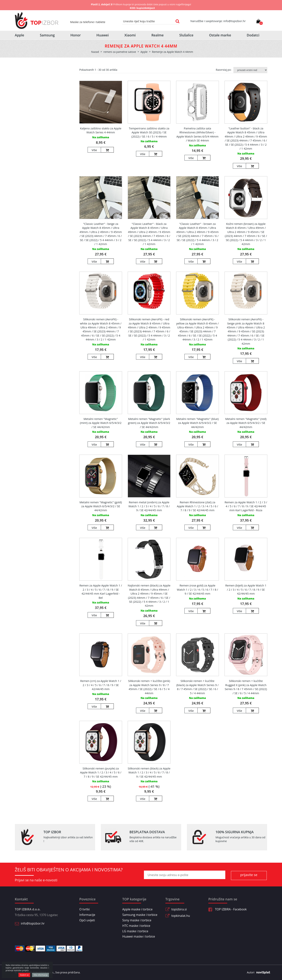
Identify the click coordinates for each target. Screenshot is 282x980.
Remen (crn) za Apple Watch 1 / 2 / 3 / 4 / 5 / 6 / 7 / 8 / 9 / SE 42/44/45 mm (101, 685)
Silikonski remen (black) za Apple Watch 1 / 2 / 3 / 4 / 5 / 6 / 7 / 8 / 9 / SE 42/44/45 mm (149, 772)
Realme (158, 35)
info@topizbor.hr (33, 923)
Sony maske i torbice (137, 920)
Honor (76, 35)
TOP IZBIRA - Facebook (227, 909)
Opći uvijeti (87, 920)
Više (94, 150)
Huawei (103, 35)
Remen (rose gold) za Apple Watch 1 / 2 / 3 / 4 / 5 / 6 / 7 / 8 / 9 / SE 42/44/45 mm (198, 589)
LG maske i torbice (135, 931)
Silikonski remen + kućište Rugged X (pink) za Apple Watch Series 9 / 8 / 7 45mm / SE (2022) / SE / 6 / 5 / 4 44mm (246, 687)
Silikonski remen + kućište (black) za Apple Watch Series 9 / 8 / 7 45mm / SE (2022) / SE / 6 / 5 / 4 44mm (197, 687)
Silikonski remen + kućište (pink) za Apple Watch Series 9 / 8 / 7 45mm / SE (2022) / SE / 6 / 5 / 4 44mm (149, 687)
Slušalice (186, 35)
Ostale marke (220, 35)
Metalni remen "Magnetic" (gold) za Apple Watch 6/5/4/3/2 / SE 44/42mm (101, 506)
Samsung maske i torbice (140, 915)
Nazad (95, 52)
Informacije (87, 915)
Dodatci (253, 35)
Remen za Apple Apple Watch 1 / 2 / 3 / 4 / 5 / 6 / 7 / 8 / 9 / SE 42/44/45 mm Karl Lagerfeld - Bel (101, 591)
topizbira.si (179, 909)
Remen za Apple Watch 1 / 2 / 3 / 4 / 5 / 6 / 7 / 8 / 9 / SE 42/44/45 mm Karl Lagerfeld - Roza (246, 506)
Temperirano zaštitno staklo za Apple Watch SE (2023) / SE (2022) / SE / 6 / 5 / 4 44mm (149, 132)
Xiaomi (130, 35)
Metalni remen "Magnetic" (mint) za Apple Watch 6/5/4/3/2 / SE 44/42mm (101, 423)
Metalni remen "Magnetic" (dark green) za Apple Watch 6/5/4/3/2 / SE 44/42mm (149, 423)
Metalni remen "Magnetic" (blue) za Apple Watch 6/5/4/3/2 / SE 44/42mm (197, 423)
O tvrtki (84, 909)
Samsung (47, 35)
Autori (257, 972)
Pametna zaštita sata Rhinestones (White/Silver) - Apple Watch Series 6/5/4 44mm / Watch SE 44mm (198, 134)
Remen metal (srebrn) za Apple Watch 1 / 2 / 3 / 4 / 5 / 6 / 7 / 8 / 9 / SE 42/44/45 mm (149, 506)
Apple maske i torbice (137, 909)
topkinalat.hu (181, 916)
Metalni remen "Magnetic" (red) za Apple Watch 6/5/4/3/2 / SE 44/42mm (246, 423)
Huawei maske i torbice (139, 936)
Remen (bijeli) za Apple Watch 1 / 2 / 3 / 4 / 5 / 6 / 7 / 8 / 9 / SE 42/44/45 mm (246, 589)
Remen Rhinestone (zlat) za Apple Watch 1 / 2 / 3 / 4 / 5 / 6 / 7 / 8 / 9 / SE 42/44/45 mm (198, 506)
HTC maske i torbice (136, 926)
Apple (20, 35)
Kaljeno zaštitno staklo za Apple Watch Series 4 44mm (101, 130)
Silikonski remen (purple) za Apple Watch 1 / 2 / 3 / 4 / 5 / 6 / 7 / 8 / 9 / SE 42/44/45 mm (101, 772)
